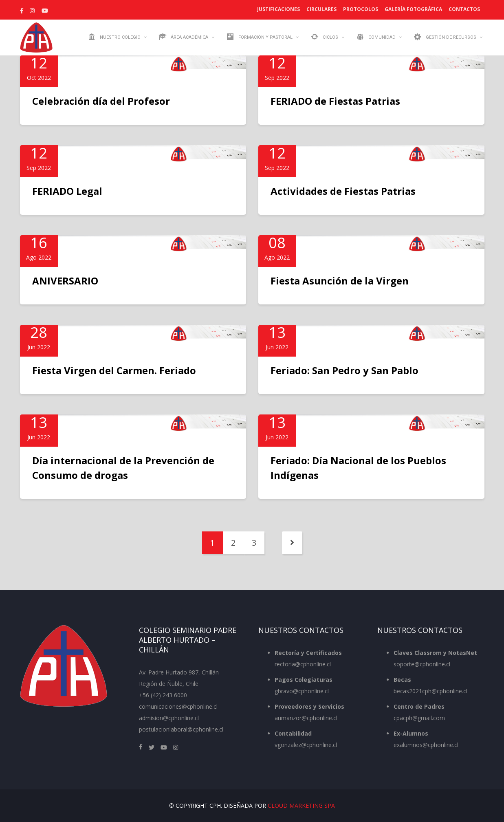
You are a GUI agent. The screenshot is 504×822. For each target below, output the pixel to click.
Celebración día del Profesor (101, 101)
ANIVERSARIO (65, 281)
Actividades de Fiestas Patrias (343, 191)
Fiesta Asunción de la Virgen (340, 281)
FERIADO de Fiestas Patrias (335, 101)
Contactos (464, 9)
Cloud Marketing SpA (301, 805)
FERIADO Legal (67, 191)
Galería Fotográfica (413, 9)
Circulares (321, 9)
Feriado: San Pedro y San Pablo (344, 370)
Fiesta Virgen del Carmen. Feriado (114, 370)
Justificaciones (278, 9)
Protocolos (361, 9)
